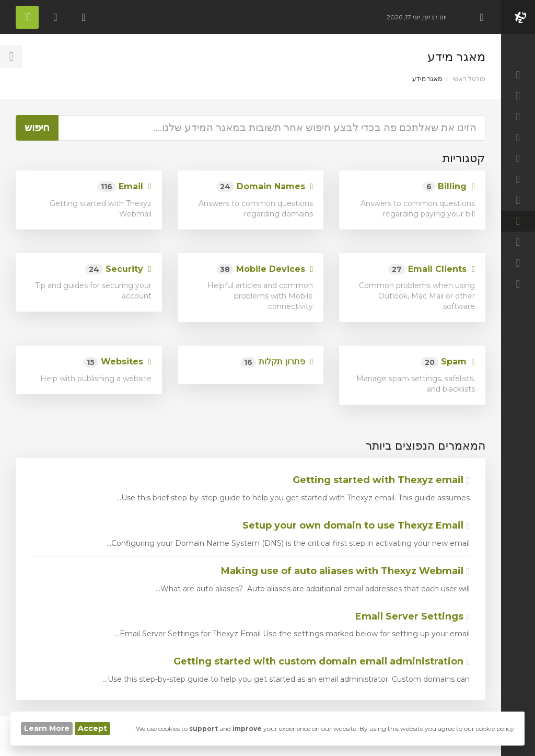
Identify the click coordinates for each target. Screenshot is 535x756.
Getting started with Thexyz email (381, 480)
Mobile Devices (265, 270)
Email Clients (432, 270)
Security (118, 270)
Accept (92, 728)
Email (124, 187)
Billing (449, 187)
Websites (117, 362)
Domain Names (265, 187)
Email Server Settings (412, 616)
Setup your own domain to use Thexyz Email (356, 525)
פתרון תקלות (277, 362)
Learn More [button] (47, 728)
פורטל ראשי (469, 79)
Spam (448, 362)
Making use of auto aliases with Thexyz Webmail (345, 571)
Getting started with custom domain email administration (322, 661)
